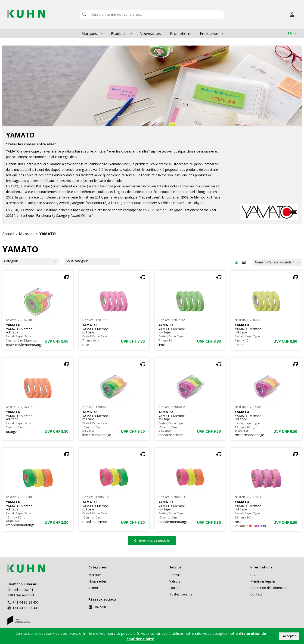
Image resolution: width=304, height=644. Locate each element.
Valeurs (175, 581)
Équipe (174, 588)
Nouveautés (150, 34)
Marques (89, 34)
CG (253, 575)
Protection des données (268, 588)
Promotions (180, 34)
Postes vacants (181, 594)
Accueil (8, 234)
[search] (84, 15)
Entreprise (209, 34)
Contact (256, 594)
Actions (94, 588)
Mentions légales (263, 581)
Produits (118, 34)
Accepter (289, 636)
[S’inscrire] (292, 15)
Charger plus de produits (152, 540)
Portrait (175, 575)
